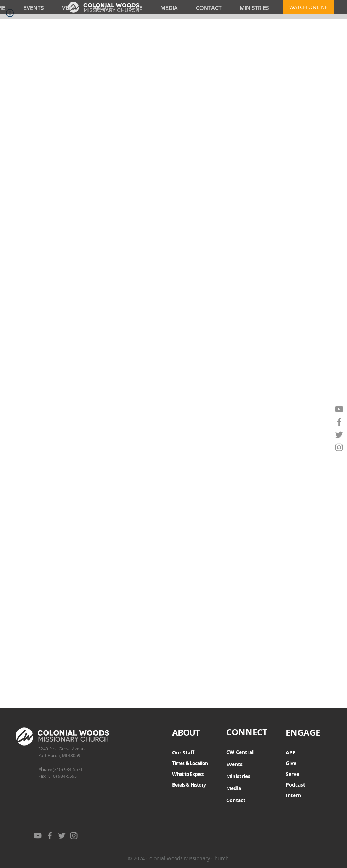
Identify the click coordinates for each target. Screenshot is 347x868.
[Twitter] (339, 435)
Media (234, 788)
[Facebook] (339, 422)
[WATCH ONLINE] (308, 7)
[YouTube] (339, 409)
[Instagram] (339, 447)
